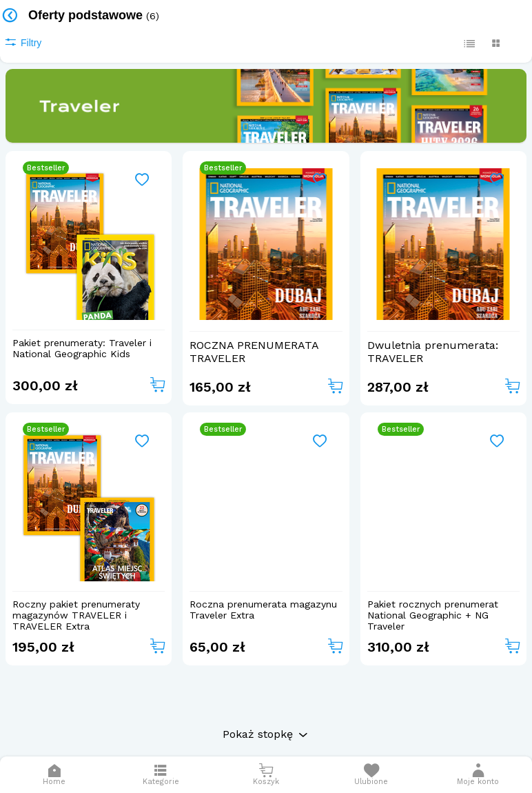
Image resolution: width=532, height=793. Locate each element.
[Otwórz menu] (161, 775)
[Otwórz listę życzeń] (371, 775)
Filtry (23, 43)
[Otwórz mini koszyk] (266, 775)
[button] (478, 775)
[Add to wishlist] (142, 180)
